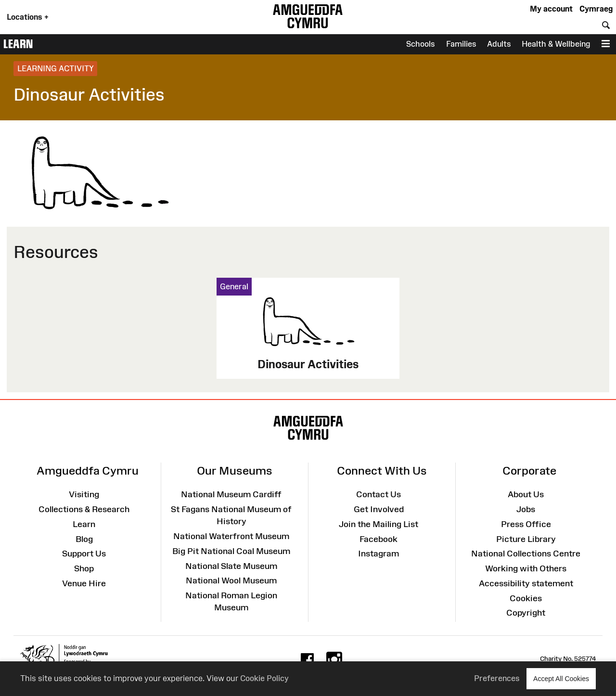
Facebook (379, 539)
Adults (499, 44)
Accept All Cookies (561, 678)
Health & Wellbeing (556, 44)
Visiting (84, 494)
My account (551, 9)
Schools (421, 44)
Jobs (526, 509)
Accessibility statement (526, 583)
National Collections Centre (526, 554)
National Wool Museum (231, 580)
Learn (18, 44)
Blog (84, 539)
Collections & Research (84, 509)
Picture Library (526, 539)
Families (461, 44)
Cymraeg (596, 9)
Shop (84, 568)
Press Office (526, 524)
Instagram (379, 554)
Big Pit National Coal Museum (231, 551)
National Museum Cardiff (231, 494)
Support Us (84, 554)
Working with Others (526, 568)
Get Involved (379, 509)
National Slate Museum (231, 566)
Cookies (526, 598)
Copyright (526, 613)
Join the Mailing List (379, 524)
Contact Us (379, 494)
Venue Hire (84, 583)
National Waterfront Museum (231, 536)
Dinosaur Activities (308, 364)
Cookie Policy (264, 678)
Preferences (497, 678)
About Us (526, 494)
